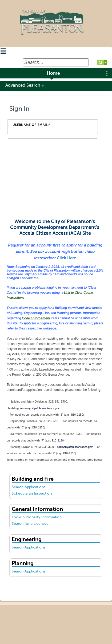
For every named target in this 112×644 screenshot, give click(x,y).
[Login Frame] (58, 121)
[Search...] (56, 62)
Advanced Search (25, 85)
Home (53, 73)
